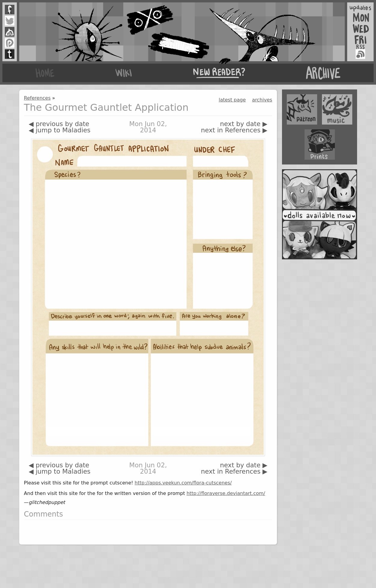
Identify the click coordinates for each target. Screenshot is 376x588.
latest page (232, 100)
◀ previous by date (59, 124)
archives (262, 100)
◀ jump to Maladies (60, 130)
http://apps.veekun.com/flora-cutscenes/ (183, 483)
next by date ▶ (244, 124)
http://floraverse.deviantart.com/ (226, 493)
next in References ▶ (234, 130)
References (37, 98)
